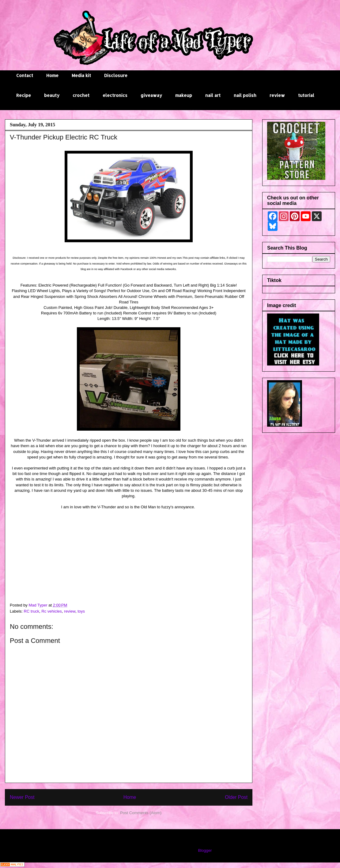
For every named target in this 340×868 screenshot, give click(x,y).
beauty (52, 95)
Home (52, 75)
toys (81, 611)
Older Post (236, 797)
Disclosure (116, 75)
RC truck (32, 611)
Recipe (24, 95)
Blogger (205, 850)
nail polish (245, 95)
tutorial (306, 95)
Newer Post (22, 797)
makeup (184, 95)
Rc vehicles (51, 611)
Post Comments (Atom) (141, 813)
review (277, 95)
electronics (115, 95)
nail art (213, 95)
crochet (81, 95)
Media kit (81, 75)
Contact (25, 75)
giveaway (151, 95)
